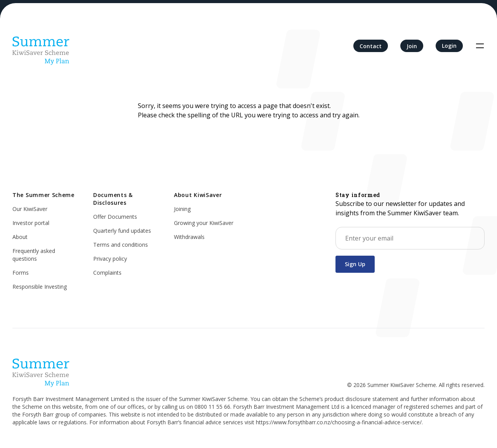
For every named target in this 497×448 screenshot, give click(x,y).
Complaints (107, 273)
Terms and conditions (121, 245)
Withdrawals (189, 237)
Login (449, 46)
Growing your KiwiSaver (204, 223)
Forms (21, 273)
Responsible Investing (40, 287)
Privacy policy (110, 259)
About (20, 237)
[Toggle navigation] (480, 46)
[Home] (41, 46)
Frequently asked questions (34, 255)
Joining (182, 209)
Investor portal (31, 223)
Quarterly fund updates (122, 231)
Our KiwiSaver (30, 209)
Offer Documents (115, 217)
